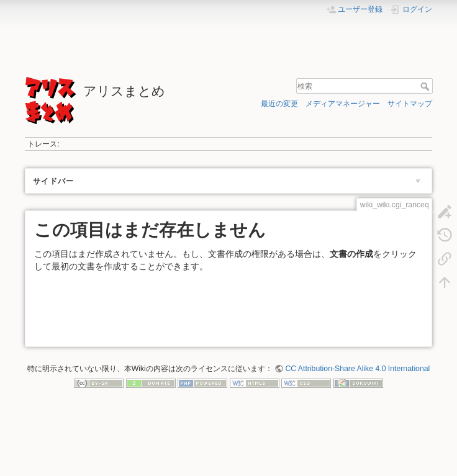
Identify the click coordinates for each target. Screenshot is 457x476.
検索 (426, 86)
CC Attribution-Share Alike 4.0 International (357, 369)
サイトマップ (410, 104)
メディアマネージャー (343, 104)
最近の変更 (279, 104)
